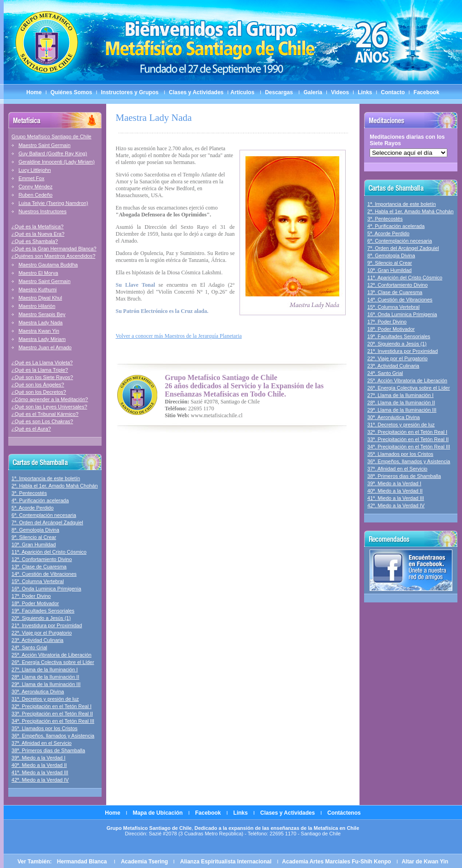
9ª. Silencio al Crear (34, 537)
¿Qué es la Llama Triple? (40, 370)
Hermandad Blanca (83, 862)
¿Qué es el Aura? (31, 429)
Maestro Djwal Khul (40, 298)
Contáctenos (344, 813)
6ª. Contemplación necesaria (44, 515)
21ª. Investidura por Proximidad (47, 625)
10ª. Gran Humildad (34, 545)
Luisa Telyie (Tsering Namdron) (53, 203)
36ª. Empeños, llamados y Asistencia (53, 736)
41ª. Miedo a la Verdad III (40, 772)
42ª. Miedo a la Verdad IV (40, 780)
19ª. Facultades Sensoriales (43, 611)
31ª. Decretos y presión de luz (45, 699)
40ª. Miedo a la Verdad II (39, 765)
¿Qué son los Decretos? (39, 392)
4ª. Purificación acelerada (40, 500)
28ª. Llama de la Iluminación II (45, 677)
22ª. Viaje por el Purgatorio (42, 633)
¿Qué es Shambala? (35, 241)
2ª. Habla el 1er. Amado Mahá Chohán (55, 486)
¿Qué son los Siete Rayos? (42, 377)
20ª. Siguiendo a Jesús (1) (41, 618)
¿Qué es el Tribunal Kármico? (45, 414)
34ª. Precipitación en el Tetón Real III (53, 721)
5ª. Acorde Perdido (33, 508)
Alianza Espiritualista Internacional (226, 862)
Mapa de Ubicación (158, 813)
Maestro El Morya (38, 273)
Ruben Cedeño (35, 195)
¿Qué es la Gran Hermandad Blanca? (54, 249)
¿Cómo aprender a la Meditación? (50, 399)
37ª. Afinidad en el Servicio (42, 743)
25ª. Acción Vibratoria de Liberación (51, 655)
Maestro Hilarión (37, 306)
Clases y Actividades (196, 92)
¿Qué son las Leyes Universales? (49, 407)
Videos (340, 92)
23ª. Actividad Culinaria (37, 640)
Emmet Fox (31, 178)
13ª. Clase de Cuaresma (39, 567)
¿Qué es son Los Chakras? (42, 421)
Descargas (279, 92)
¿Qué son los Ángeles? (38, 385)
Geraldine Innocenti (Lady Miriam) (57, 162)
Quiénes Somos (71, 92)
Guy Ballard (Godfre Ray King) (53, 153)
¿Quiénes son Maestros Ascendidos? (53, 256)
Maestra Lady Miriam (42, 339)
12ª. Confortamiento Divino (42, 559)
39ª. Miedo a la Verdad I (38, 758)
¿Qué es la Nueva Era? (38, 234)
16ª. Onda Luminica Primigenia (46, 589)
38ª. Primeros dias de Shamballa (48, 750)
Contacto (393, 92)
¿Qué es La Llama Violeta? (42, 363)
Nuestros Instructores (43, 211)
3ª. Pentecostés (29, 493)
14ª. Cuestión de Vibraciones (44, 574)
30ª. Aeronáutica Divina (38, 692)
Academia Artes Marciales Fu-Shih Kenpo (337, 862)
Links (365, 92)
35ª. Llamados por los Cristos (44, 728)
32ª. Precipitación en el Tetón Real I (51, 706)
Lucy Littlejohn (34, 170)
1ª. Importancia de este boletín (46, 478)
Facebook (427, 92)
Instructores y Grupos (131, 92)
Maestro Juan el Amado (45, 347)
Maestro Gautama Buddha (48, 265)
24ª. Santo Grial (29, 647)
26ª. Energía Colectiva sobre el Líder (53, 662)
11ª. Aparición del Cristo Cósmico (49, 552)
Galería (313, 92)
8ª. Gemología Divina (35, 530)
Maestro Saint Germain (44, 145)
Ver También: (35, 862)
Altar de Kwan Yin (425, 862)
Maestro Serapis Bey (42, 314)
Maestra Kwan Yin (39, 331)
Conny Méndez (35, 187)
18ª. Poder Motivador (35, 603)
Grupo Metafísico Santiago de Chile (51, 136)
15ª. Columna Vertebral (38, 581)
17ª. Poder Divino (31, 596)
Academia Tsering (145, 862)
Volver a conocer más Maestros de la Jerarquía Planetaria (179, 336)
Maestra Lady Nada (40, 323)
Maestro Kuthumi (37, 289)
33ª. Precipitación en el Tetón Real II (52, 714)
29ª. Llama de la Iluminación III (46, 684)
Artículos (242, 92)
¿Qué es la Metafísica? (37, 227)
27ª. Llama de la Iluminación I (45, 669)
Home (34, 92)
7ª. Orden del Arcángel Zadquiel (47, 522)
